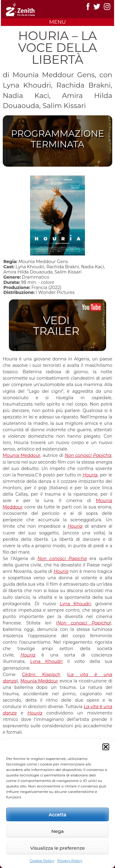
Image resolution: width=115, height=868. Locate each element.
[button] (106, 747)
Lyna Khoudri (75, 604)
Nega (57, 831)
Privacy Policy (70, 861)
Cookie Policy (42, 861)
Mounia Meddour (22, 455)
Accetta (58, 814)
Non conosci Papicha (88, 455)
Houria (90, 475)
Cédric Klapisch (41, 675)
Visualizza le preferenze (58, 848)
